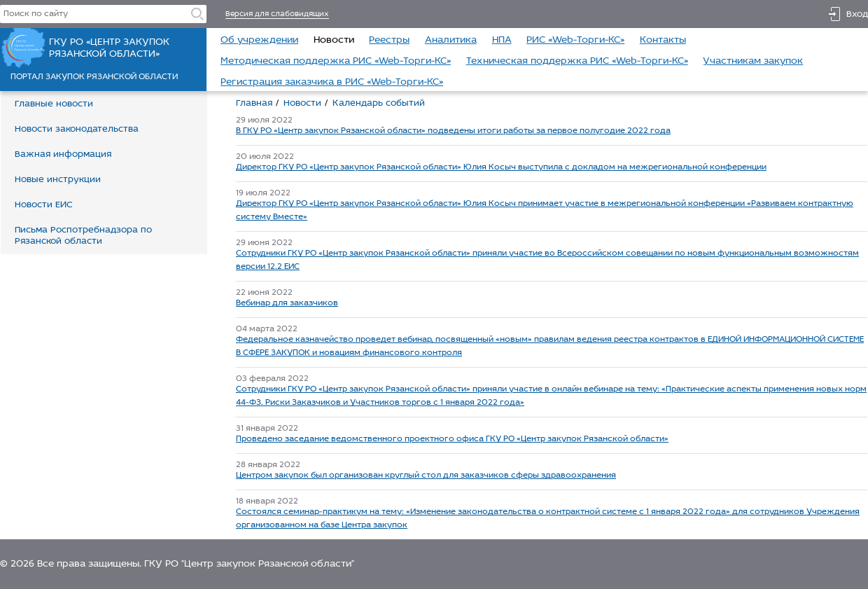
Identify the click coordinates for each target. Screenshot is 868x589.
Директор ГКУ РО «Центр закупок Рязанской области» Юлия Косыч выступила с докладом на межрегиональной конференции (501, 167)
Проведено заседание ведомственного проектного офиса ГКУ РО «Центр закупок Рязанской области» (452, 439)
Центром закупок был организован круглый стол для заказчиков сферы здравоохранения (426, 476)
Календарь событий (379, 103)
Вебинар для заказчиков (287, 303)
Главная (254, 103)
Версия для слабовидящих (277, 14)
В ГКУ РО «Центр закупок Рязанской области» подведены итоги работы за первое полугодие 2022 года (453, 131)
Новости (302, 103)
